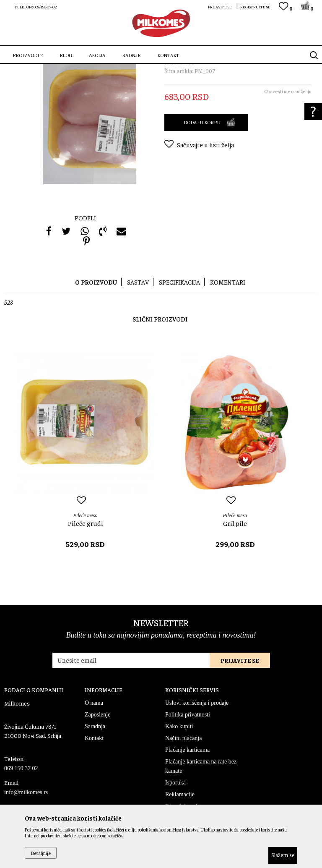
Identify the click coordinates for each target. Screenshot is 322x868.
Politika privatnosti (188, 778)
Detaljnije (41, 853)
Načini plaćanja (183, 802)
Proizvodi (41, 69)
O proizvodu (96, 346)
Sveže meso (69, 69)
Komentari (228, 346)
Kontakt (94, 802)
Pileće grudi (86, 587)
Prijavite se (240, 724)
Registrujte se (255, 7)
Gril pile (235, 587)
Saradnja (95, 790)
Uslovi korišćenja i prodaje (197, 767)
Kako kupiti (179, 790)
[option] (85, 528)
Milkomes (15, 69)
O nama (94, 767)
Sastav (138, 346)
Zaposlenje (97, 778)
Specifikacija (179, 346)
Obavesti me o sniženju (288, 155)
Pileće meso (100, 69)
